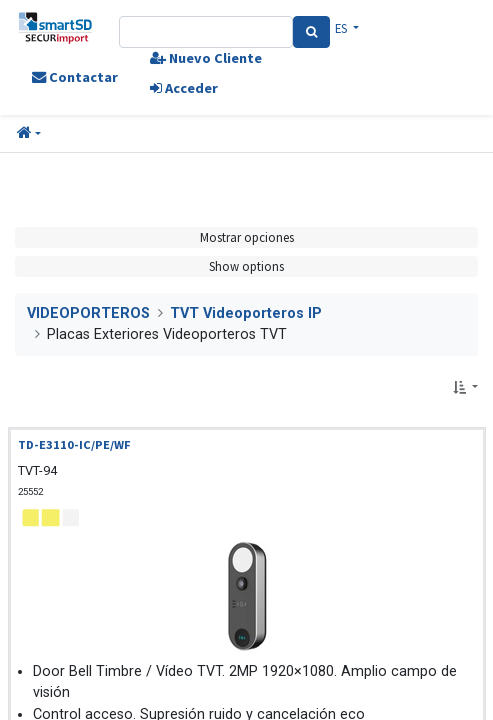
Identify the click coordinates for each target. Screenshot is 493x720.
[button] (29, 134)
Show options (246, 266)
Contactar (75, 77)
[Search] (311, 32)
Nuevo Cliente (206, 58)
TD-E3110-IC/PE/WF (74, 444)
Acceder (184, 88)
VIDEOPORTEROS (88, 313)
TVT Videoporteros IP (246, 313)
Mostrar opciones (247, 237)
